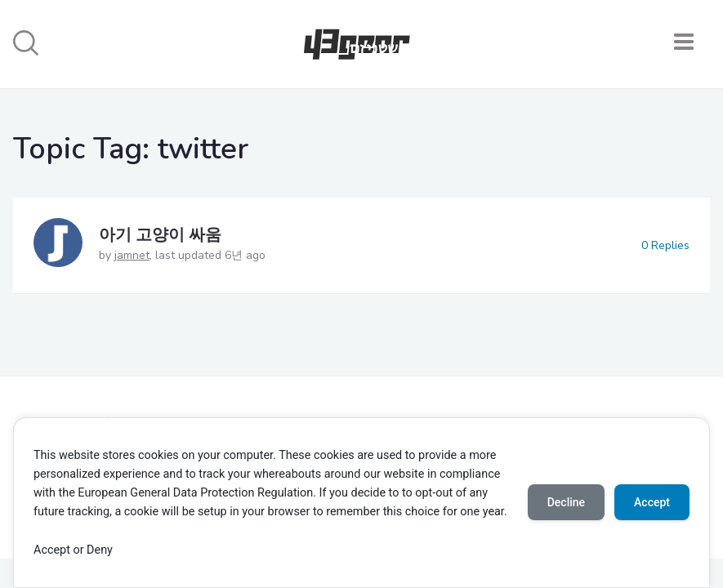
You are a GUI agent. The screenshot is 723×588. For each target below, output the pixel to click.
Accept (652, 502)
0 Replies (665, 245)
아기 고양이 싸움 (160, 235)
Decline (566, 502)
